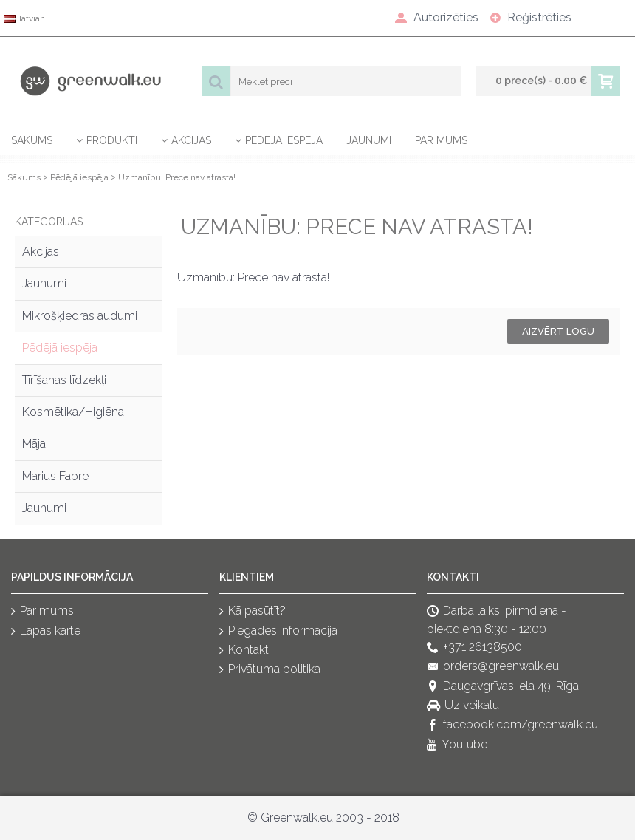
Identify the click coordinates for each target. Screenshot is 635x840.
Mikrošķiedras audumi (80, 316)
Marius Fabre (55, 476)
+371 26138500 (474, 648)
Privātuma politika (270, 670)
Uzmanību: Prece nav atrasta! (177, 177)
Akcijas (41, 252)
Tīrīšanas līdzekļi (64, 380)
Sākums (24, 177)
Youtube (457, 745)
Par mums (42, 611)
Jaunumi (44, 283)
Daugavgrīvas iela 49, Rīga (503, 687)
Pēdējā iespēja (79, 177)
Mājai (35, 444)
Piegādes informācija (278, 631)
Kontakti (245, 651)
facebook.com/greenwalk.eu (512, 726)
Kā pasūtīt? (253, 611)
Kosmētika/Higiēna (73, 412)
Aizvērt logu (558, 331)
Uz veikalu (463, 706)
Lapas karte (46, 631)
